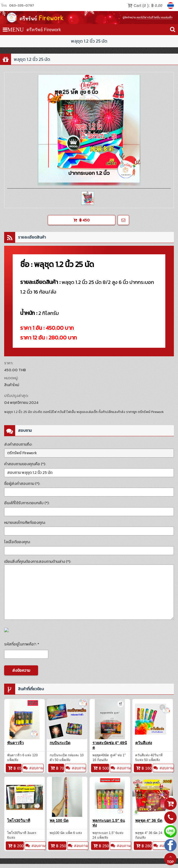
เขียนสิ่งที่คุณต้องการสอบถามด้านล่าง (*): (38, 562)
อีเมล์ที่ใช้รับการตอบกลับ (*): (27, 503)
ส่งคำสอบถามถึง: (18, 444)
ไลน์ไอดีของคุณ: (17, 542)
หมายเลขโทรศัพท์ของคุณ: (25, 523)
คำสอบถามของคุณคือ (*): (25, 464)
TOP (170, 859)
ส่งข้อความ (21, 670)
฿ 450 (82, 220)
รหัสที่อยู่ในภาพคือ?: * (22, 644)
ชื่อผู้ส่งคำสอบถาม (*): (22, 484)
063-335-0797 (22, 5)
